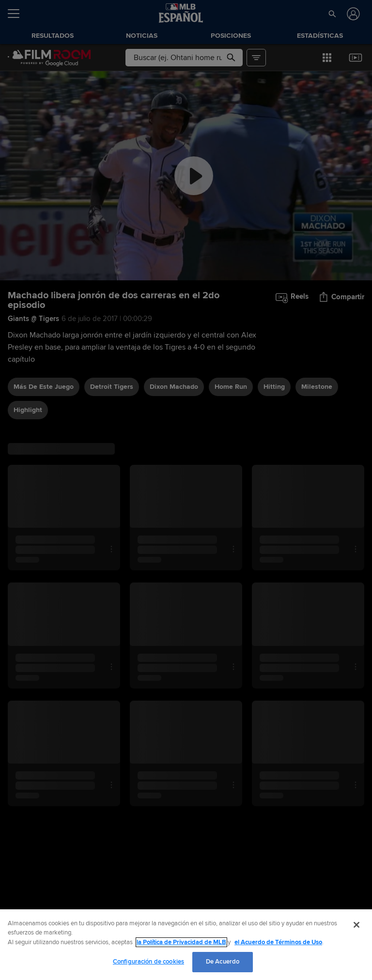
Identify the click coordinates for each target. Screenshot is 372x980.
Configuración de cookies (148, 962)
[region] (186, 945)
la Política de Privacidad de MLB (181, 942)
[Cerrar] (356, 925)
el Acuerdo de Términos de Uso (278, 942)
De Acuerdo (223, 962)
